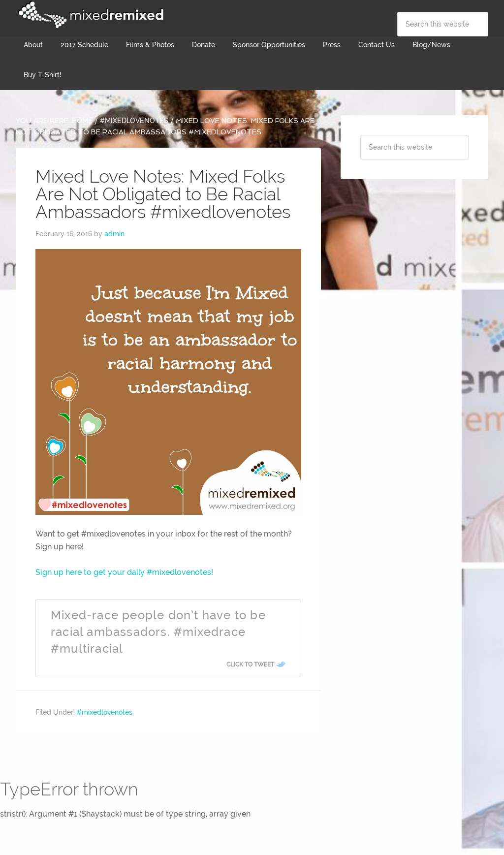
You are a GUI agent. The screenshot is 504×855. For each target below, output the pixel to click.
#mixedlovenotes (105, 712)
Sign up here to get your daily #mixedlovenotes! (124, 572)
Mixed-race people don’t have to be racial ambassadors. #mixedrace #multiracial (158, 632)
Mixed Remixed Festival (90, 15)
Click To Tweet (250, 665)
